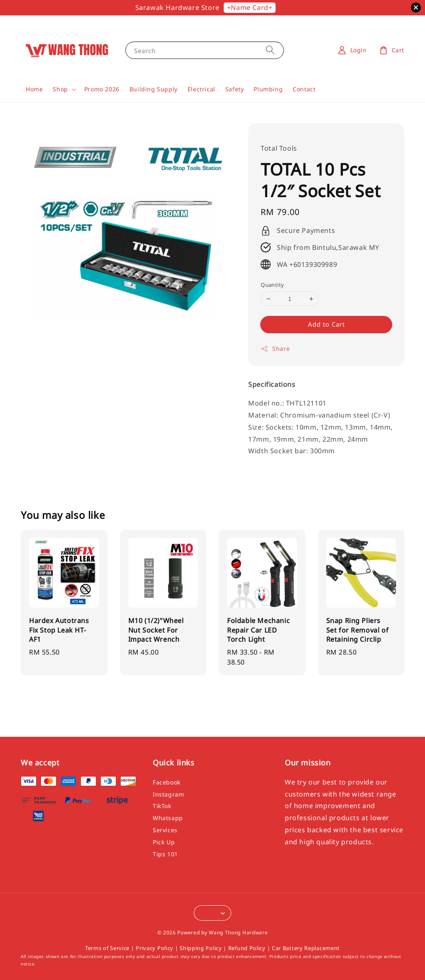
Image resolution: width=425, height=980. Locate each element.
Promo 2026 (102, 89)
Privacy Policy (155, 948)
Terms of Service (107, 948)
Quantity (272, 285)
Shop (60, 89)
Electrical (202, 89)
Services (165, 830)
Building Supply (154, 89)
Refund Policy (247, 948)
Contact (304, 89)
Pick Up (164, 842)
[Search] (270, 50)
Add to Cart (326, 324)
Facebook (167, 782)
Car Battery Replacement (306, 948)
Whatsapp (168, 818)
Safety (235, 89)
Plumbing (268, 89)
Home (34, 89)
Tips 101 (165, 854)
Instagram (168, 794)
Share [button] (275, 348)
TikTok (162, 806)
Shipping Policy (201, 948)
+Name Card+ (250, 7)
